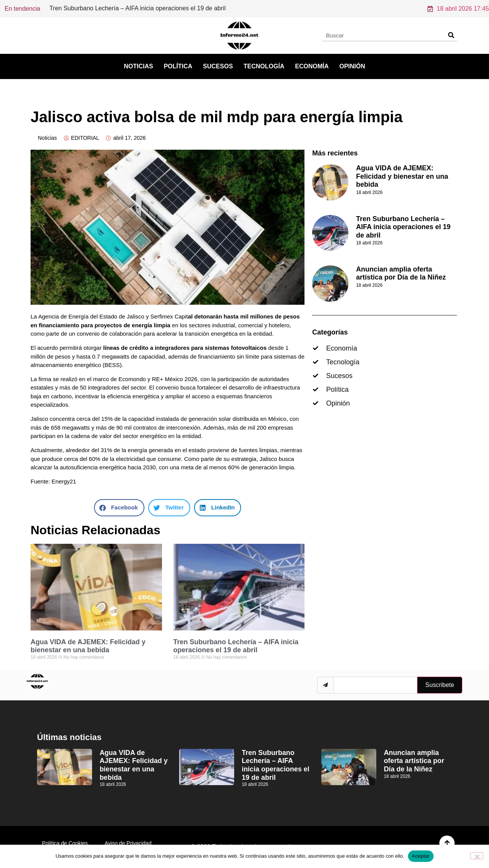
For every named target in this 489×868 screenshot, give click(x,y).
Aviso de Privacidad (128, 843)
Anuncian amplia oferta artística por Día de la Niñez (401, 273)
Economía (312, 66)
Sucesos (218, 66)
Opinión (352, 66)
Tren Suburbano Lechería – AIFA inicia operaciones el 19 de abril (236, 646)
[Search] (451, 35)
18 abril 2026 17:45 (458, 9)
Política (178, 66)
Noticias (138, 66)
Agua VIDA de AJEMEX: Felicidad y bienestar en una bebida (88, 646)
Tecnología (264, 66)
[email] (375, 685)
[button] (119, 508)
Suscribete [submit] (440, 685)
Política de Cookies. (66, 843)
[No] (477, 856)
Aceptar (421, 856)
